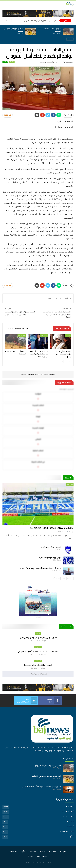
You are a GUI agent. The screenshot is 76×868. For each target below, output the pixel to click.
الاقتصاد (33, 851)
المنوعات (14, 851)
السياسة (5, 62)
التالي (61, 361)
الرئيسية (12, 62)
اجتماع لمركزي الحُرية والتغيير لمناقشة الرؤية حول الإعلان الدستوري (20, 313)
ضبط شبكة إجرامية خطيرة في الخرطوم (13, 30)
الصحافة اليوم (43, 856)
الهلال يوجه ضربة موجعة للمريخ (50, 558)
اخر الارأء (68, 336)
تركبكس (37, 374)
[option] (38, 33)
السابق (67, 361)
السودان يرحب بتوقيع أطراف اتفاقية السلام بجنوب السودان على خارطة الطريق (57, 314)
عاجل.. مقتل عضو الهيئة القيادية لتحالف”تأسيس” (40, 21)
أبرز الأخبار (70, 827)
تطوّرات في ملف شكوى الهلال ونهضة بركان (51, 528)
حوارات (31, 856)
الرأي (72, 837)
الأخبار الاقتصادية (67, 832)
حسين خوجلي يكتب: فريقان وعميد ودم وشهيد (38, 637)
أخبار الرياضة (70, 485)
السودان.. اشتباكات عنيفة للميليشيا (52, 30)
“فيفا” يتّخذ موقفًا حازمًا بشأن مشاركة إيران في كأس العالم (40, 568)
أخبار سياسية (44, 336)
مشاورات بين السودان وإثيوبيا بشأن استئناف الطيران (42, 787)
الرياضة (43, 851)
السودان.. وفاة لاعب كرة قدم (51, 547)
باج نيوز (42, 863)
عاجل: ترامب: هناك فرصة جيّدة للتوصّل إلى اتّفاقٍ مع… (38, 651)
